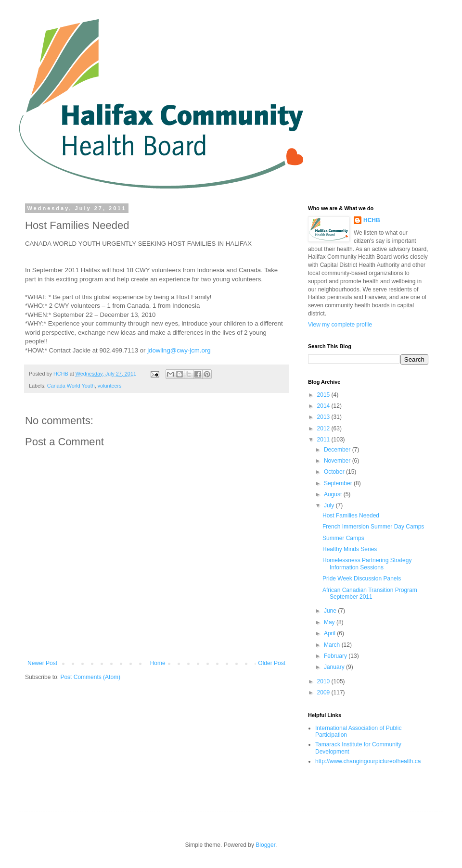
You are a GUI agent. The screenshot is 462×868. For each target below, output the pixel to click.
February (336, 656)
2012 (324, 428)
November (338, 461)
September (339, 483)
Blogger (265, 845)
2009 (324, 692)
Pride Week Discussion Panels (362, 579)
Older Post (272, 663)
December (338, 450)
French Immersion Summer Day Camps (373, 527)
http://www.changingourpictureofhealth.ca (368, 761)
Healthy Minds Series (350, 549)
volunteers (110, 386)
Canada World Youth (71, 386)
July (330, 505)
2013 (324, 417)
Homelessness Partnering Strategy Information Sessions (367, 564)
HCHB (372, 220)
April (330, 633)
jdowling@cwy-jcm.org (179, 350)
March (333, 645)
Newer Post (42, 663)
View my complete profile (340, 325)
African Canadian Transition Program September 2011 (370, 593)
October (335, 472)
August (334, 494)
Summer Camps (343, 538)
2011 (324, 440)
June (331, 611)
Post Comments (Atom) (90, 677)
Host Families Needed (351, 516)
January (335, 667)
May (330, 622)
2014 (324, 406)
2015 (324, 395)
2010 (324, 681)
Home (158, 663)
